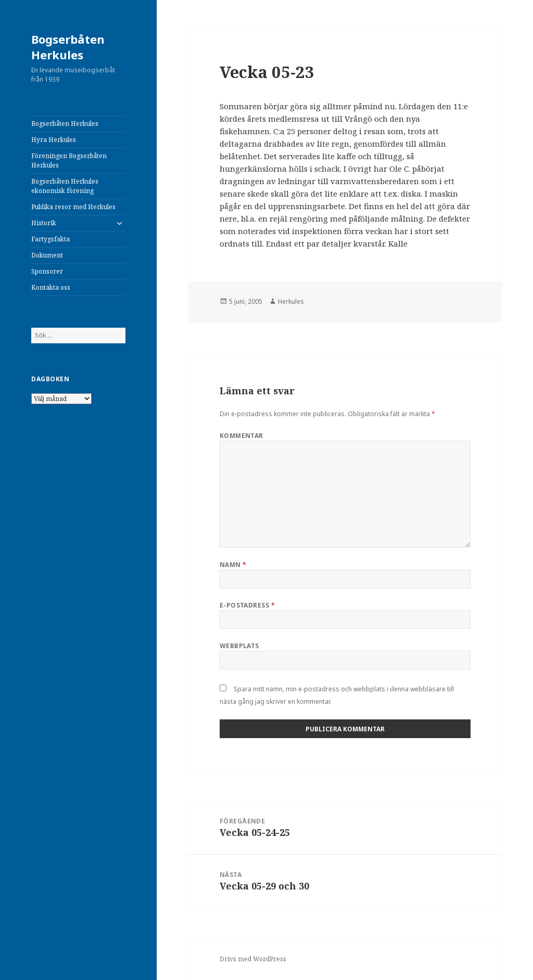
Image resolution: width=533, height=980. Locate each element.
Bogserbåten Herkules (68, 47)
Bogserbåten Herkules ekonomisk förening (65, 186)
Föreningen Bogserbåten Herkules (69, 160)
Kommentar (242, 436)
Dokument (47, 255)
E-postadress (248, 605)
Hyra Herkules (54, 140)
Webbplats (239, 646)
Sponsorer (47, 271)
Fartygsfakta (50, 239)
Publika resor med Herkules (73, 207)
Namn (233, 565)
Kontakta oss (51, 287)
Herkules (291, 301)
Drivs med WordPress (253, 959)
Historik (44, 223)
